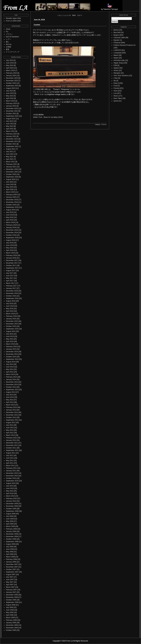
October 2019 (11, 205)
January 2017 (11, 288)
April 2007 (10, 585)
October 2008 (11, 539)
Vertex (116, 70)
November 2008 (12, 537)
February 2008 (11, 559)
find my (9, 44)
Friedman (104, 125)
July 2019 (9, 212)
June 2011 (10, 458)
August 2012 (11, 423)
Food (115, 86)
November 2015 (12, 324)
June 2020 (10, 184)
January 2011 (11, 471)
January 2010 (11, 501)
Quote (116, 101)
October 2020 (11, 174)
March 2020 (10, 192)
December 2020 (12, 169)
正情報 (8, 47)
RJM (115, 65)
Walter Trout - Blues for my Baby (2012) (48, 117)
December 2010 (12, 473)
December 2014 (12, 352)
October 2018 (11, 235)
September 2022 (12, 116)
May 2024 (10, 65)
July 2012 (9, 425)
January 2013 (11, 410)
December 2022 (12, 108)
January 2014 (11, 379)
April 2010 (10, 493)
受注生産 (45, 107)
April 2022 (10, 129)
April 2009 (10, 524)
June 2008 (10, 549)
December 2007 (12, 564)
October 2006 (11, 600)
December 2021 (12, 139)
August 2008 (11, 544)
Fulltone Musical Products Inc (125, 45)
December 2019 (12, 200)
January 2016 (11, 319)
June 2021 (10, 154)
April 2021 (10, 159)
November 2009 (12, 506)
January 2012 (11, 440)
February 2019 (11, 225)
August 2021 (11, 149)
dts (115, 81)
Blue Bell (117, 33)
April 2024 (10, 68)
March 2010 (10, 496)
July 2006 (9, 607)
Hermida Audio (119, 60)
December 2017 (12, 260)
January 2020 (11, 197)
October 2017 (11, 266)
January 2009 (11, 531)
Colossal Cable (119, 38)
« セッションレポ (64, 15)
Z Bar (116, 78)
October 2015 (11, 326)
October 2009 (11, 509)
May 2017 (10, 278)
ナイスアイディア (13, 52)
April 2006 (10, 615)
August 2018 (11, 240)
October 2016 (11, 296)
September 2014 (12, 359)
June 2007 (10, 580)
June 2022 (10, 124)
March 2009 (10, 526)
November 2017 (12, 263)
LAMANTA (117, 50)
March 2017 (10, 283)
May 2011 (10, 461)
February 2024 (11, 73)
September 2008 (12, 542)
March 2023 (10, 101)
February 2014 (11, 377)
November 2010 (12, 476)
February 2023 (11, 103)
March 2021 (10, 162)
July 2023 (9, 91)
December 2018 (12, 230)
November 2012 (12, 415)
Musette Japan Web (13, 18)
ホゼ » (80, 15)
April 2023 (10, 98)
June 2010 (10, 488)
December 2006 (12, 595)
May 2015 (10, 339)
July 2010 (9, 486)
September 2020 (12, 177)
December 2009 (12, 504)
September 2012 (12, 420)
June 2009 (10, 519)
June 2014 (10, 367)
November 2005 (12, 628)
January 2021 (11, 167)
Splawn (116, 68)
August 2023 (11, 88)
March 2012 (10, 435)
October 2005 (11, 630)
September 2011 (12, 450)
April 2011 (10, 463)
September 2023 (12, 86)
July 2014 (9, 364)
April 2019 (10, 220)
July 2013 (9, 395)
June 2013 (10, 397)
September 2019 (12, 207)
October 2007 (11, 569)
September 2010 (12, 481)
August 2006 (11, 605)
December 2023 (12, 78)
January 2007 (11, 592)
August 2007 (11, 574)
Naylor (116, 58)
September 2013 (12, 390)
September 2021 (12, 146)
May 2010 (10, 491)
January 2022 (11, 136)
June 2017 (10, 276)
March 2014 (10, 374)
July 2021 (9, 152)
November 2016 (12, 293)
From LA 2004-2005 (13, 21)
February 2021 (11, 164)
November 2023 (12, 81)
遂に (8, 42)
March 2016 (10, 314)
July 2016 (9, 303)
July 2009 (9, 516)
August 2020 (11, 179)
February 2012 (11, 438)
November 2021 (12, 141)
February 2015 (11, 347)
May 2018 (10, 248)
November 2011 (12, 445)
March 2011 (10, 466)
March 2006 (10, 618)
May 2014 (10, 369)
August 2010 (11, 483)
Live (115, 93)
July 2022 (9, 121)
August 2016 (11, 301)
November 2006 (12, 597)
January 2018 (11, 258)
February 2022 (11, 134)
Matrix (116, 55)
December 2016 (12, 291)
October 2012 (11, 417)
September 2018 (12, 238)
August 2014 (11, 362)
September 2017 (12, 268)
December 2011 (12, 443)
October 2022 (11, 114)
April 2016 (10, 311)
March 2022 (10, 131)
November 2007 (12, 567)
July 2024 (9, 60)
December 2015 (12, 321)
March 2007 (10, 587)
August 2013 (11, 392)
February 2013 (11, 407)
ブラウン (9, 34)
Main (74, 15)
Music (116, 96)
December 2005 (12, 625)
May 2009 (10, 521)
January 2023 (11, 106)
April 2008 (10, 554)
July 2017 (9, 273)
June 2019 (10, 215)
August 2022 (11, 119)
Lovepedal (117, 53)
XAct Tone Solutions (121, 76)
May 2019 (10, 217)
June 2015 (10, 336)
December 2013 (12, 382)
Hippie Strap (118, 63)
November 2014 (12, 354)
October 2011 (11, 448)
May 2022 (10, 126)
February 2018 (11, 255)
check (8, 29)
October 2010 (11, 478)
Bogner (116, 35)
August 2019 (11, 210)
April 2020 (10, 190)
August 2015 (11, 331)
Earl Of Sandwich (12, 37)
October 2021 (11, 144)
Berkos (116, 30)
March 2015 (10, 344)
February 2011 (11, 468)
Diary (116, 83)
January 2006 (11, 623)
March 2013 (10, 405)
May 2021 (10, 157)
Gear (115, 91)
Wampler (117, 73)
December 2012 (12, 412)
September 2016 (12, 298)
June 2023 (10, 93)
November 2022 (12, 111)
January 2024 (11, 76)
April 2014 (10, 372)
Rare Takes (118, 98)
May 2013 (10, 400)
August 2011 (11, 453)
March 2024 (10, 70)
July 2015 (9, 334)
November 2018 (12, 233)
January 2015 (11, 349)
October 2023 (11, 83)
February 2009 (11, 529)
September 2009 (12, 511)
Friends (116, 88)
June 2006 (10, 610)
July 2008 (9, 547)
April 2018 (10, 250)
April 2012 (10, 433)
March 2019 (10, 222)
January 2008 (11, 562)
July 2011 (9, 455)
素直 (8, 49)
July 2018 (9, 243)
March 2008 (10, 557)
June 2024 (10, 63)
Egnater (117, 40)
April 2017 (10, 281)
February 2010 (11, 499)
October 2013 (11, 387)
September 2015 (12, 329)
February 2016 (11, 316)
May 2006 (10, 612)
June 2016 (10, 306)
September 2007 (12, 572)
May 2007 (10, 582)
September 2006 (12, 602)
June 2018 (10, 245)
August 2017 (11, 271)
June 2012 (10, 428)
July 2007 (9, 577)
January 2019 (11, 228)
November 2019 (12, 202)
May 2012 (10, 430)
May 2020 (10, 187)
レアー (8, 39)
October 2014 (11, 357)
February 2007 (11, 590)
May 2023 (10, 96)
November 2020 (12, 172)
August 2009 (11, 514)
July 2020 (9, 182)
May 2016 (10, 309)
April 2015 (10, 341)
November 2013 (12, 385)
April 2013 (10, 402)
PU (7, 32)
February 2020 (11, 195)
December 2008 (12, 534)
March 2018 (10, 253)
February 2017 (11, 286)
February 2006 (11, 620)
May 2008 (10, 552)
